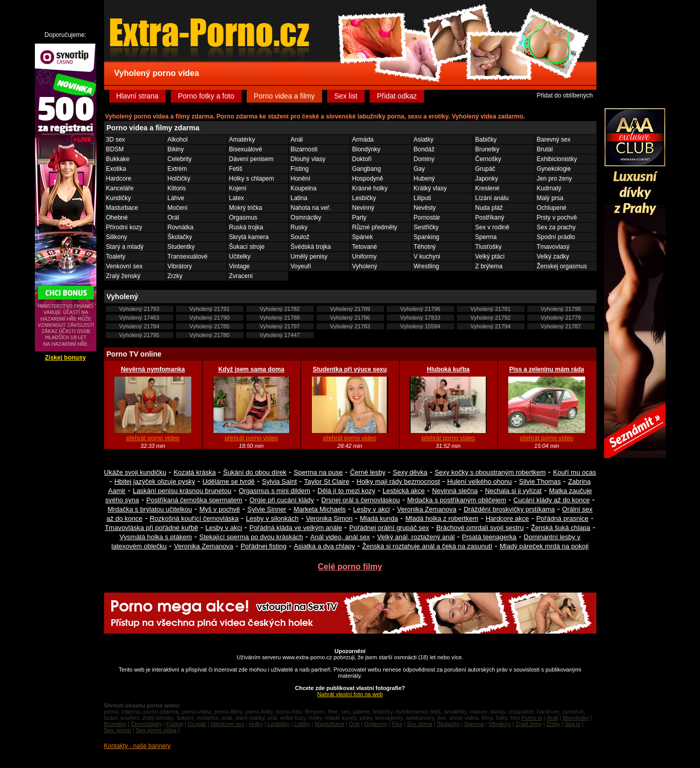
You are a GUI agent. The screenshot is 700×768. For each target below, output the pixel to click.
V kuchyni (427, 257)
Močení (178, 208)
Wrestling (427, 266)
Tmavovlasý (553, 247)
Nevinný (363, 208)
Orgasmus (243, 218)
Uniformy (365, 257)
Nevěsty (425, 208)
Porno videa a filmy (284, 96)
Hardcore (119, 179)
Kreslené (487, 188)
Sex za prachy (556, 227)
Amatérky (242, 140)
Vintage (239, 266)
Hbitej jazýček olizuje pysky (155, 481)
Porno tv (532, 718)
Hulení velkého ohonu (479, 481)
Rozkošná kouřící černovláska (194, 518)
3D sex (116, 140)
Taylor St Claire (327, 481)
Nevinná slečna (455, 491)
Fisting (300, 169)
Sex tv (573, 724)
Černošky (488, 159)
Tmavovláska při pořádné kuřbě (151, 528)
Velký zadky (553, 257)
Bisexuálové (246, 149)
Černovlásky (146, 724)
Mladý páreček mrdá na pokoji (544, 546)
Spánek (363, 237)
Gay (419, 169)
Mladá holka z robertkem (442, 518)
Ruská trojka (246, 227)
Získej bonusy (65, 358)
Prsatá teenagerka (489, 537)
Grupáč (485, 169)
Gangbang (367, 169)
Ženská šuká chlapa (561, 528)
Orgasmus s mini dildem (274, 491)
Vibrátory (180, 266)
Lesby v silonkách (273, 518)
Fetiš (236, 169)
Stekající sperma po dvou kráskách (251, 537)
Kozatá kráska (194, 472)
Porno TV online (134, 354)
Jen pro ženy (555, 179)
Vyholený (365, 266)
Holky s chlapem (252, 179)
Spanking (427, 237)
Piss (397, 724)
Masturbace (122, 208)
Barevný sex (554, 140)
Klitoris (177, 188)
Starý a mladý (125, 247)
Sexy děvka (410, 472)
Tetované (365, 247)
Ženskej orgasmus (562, 266)
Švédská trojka (311, 247)
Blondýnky (366, 149)
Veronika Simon (329, 518)
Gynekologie (554, 169)
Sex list (346, 96)
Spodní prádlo (556, 237)
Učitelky (240, 257)
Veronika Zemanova (427, 509)
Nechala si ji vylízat (514, 491)
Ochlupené (552, 208)
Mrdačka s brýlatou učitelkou (150, 509)
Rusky (299, 227)
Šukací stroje (247, 247)
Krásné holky (370, 188)
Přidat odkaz (397, 96)
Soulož (300, 237)
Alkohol (178, 140)
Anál (297, 140)
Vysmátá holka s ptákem (156, 537)
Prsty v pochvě (557, 218)
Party (359, 218)
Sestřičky (426, 227)
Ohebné (117, 218)
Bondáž (424, 149)
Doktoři (362, 159)
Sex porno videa (156, 730)
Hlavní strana (137, 96)
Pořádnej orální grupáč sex (389, 528)
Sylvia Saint (279, 481)
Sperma (486, 237)
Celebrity (180, 159)
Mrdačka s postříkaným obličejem (457, 500)
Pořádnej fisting (264, 546)
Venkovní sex (124, 266)
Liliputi (423, 198)
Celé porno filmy (350, 567)
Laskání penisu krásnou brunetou (182, 491)
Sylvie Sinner (267, 509)
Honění (301, 179)
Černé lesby (367, 472)
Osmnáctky (306, 218)
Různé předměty (375, 227)
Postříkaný (490, 218)
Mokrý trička (246, 208)
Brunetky (487, 149)
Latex (237, 198)
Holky (256, 724)
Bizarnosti (304, 149)
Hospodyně (368, 179)
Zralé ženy (528, 724)
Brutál (545, 149)
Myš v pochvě (220, 509)
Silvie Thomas (540, 481)
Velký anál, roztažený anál (416, 537)
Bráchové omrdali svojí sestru (480, 528)
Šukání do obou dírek (255, 472)
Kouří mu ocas (574, 472)
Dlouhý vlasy (308, 159)
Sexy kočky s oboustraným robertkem (490, 472)
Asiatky (424, 140)
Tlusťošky (489, 247)
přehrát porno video (153, 438)
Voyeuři (301, 266)
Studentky (181, 247)
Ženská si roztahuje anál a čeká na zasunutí (427, 546)
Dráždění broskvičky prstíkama (509, 509)
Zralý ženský (123, 276)
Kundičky (119, 198)
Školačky (180, 237)
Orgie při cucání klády (282, 500)
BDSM (115, 149)
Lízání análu (492, 198)
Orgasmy (376, 724)
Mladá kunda (379, 518)
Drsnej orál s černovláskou (361, 500)
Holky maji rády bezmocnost (398, 481)
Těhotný (425, 247)
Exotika (116, 169)
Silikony (117, 237)
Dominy (424, 159)
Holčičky (179, 179)
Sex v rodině (493, 227)
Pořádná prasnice (563, 518)
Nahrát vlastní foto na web (350, 694)
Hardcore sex (227, 724)
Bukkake (118, 159)
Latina (299, 198)
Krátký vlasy (431, 188)
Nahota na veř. (311, 208)
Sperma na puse (318, 472)
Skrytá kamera (249, 237)
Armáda (363, 140)
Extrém (177, 169)
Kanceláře (120, 188)
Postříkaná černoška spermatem (194, 500)
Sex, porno (118, 730)
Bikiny (176, 149)
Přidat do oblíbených (564, 95)
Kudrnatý (549, 188)
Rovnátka (181, 227)
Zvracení (241, 276)
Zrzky (175, 276)
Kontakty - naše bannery (137, 746)
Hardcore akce (507, 518)
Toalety (116, 257)
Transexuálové (188, 257)
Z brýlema (489, 266)
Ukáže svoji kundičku (135, 472)
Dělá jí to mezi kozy (346, 491)
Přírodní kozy (124, 227)
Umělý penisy (309, 257)
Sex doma (419, 724)
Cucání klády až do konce (552, 500)
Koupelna (304, 188)
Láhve (176, 198)
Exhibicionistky (557, 159)
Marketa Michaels (319, 509)
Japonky (487, 179)
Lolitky (302, 724)
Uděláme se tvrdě (229, 481)
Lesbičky (364, 198)
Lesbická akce (404, 491)
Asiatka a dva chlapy (324, 546)
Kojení (238, 188)
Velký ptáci (490, 257)
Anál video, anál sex (340, 537)
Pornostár (427, 218)
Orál (174, 218)
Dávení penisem (252, 159)
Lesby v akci (372, 509)
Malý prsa (550, 198)
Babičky (486, 140)
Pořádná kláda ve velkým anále (296, 528)
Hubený (424, 179)
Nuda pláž (489, 208)
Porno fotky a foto (206, 96)
